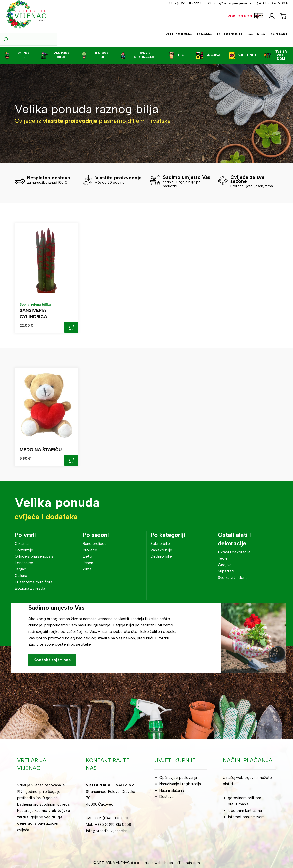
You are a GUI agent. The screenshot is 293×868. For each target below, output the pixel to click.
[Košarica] (283, 16)
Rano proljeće (95, 544)
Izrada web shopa (158, 863)
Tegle (223, 558)
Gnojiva (225, 565)
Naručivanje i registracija (180, 784)
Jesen (88, 563)
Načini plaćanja (172, 790)
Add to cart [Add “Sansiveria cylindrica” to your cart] (71, 327)
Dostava (166, 797)
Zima (87, 569)
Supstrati (226, 571)
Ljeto (87, 556)
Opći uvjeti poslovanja (178, 778)
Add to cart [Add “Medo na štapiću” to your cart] (71, 460)
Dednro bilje (161, 556)
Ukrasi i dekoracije (234, 552)
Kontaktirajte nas (52, 660)
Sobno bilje (160, 544)
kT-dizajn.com (188, 863)
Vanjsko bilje (161, 550)
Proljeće (90, 550)
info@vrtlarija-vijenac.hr (106, 831)
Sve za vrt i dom (232, 578)
